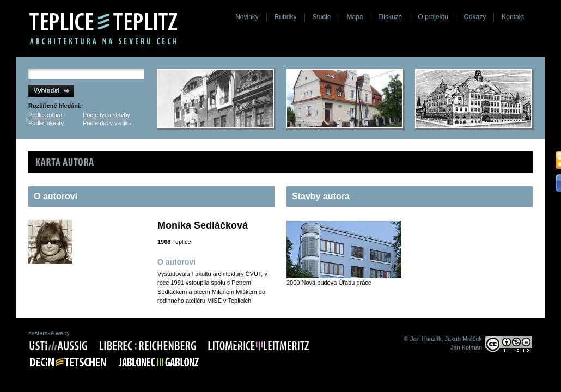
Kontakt (513, 17)
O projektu (433, 17)
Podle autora (45, 115)
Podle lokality (46, 123)
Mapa (355, 17)
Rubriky (286, 17)
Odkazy (475, 17)
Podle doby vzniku (107, 123)
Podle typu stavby (106, 115)
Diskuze (391, 17)
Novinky (247, 17)
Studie (322, 17)
